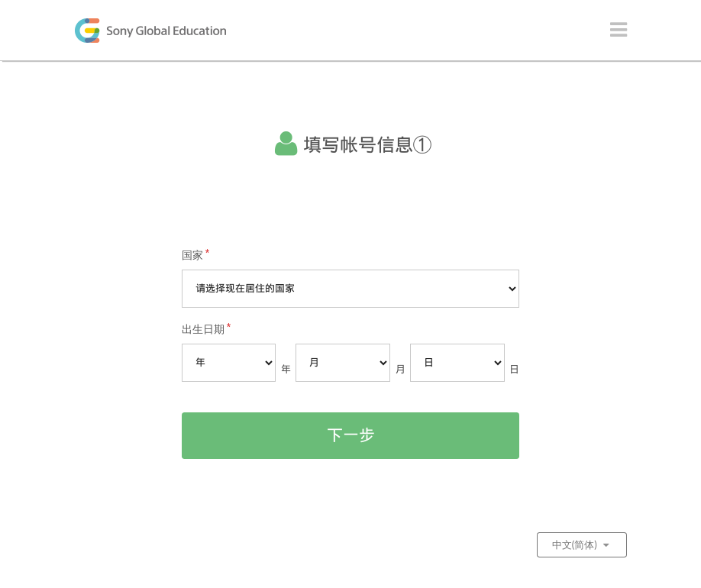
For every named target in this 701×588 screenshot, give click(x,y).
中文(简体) (582, 544)
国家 (192, 255)
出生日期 (203, 329)
